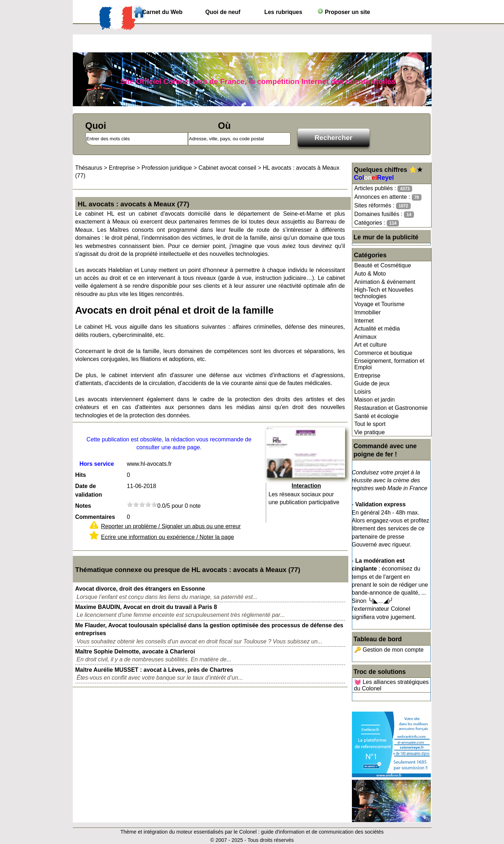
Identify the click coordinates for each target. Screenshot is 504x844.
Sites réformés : (383, 206)
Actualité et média (377, 329)
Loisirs (363, 392)
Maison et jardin (375, 400)
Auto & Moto (370, 274)
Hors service (96, 464)
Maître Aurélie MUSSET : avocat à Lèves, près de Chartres (154, 670)
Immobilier (368, 312)
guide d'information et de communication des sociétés (322, 832)
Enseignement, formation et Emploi (390, 364)
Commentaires (95, 517)
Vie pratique (370, 432)
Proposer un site (344, 12)
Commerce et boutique (383, 353)
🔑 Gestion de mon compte (389, 650)
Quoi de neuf (223, 12)
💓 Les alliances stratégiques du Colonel (392, 685)
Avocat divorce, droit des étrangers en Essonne (140, 589)
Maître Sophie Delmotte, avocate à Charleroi (135, 651)
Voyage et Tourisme (380, 304)
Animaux (366, 337)
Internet (364, 321)
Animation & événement (385, 282)
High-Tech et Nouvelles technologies (384, 293)
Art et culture (371, 345)
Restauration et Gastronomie (391, 408)
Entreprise (368, 376)
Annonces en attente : (388, 197)
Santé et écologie (377, 416)
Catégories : (377, 223)
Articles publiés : (383, 189)
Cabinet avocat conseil (227, 168)
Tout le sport (370, 424)
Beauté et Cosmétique (383, 265)
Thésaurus (89, 168)
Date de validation (89, 490)
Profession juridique (167, 168)
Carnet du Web (162, 12)
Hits (81, 475)
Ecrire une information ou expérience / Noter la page (168, 537)
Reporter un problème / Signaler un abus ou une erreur (171, 526)
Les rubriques (283, 12)
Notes (83, 506)
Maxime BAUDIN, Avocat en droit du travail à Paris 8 (146, 607)
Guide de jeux (372, 383)
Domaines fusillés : (384, 214)
